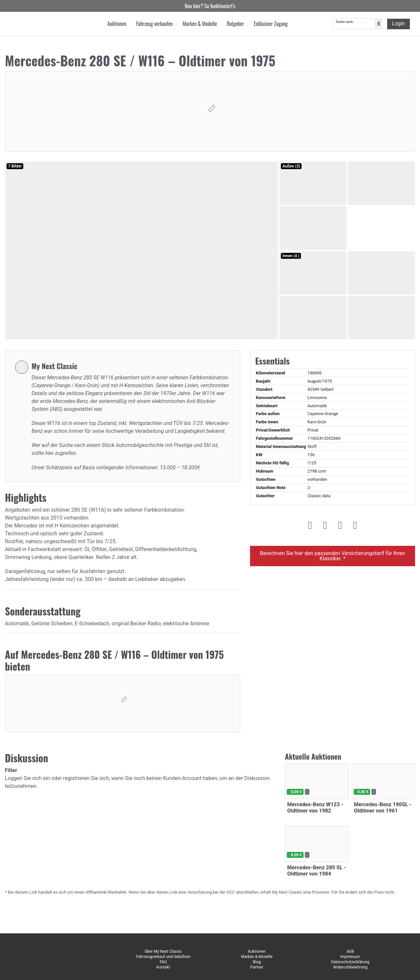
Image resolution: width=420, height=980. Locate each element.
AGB (350, 951)
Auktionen (257, 951)
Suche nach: (345, 22)
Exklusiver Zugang (271, 24)
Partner (257, 967)
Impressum (350, 957)
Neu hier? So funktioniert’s (210, 6)
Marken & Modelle (257, 957)
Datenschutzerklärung (350, 962)
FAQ (163, 962)
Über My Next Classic (163, 951)
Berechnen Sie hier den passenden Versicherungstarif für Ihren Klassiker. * (332, 556)
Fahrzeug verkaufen (154, 24)
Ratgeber (235, 24)
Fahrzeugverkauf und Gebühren (163, 957)
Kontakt (163, 967)
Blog (257, 962)
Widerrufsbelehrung (350, 967)
